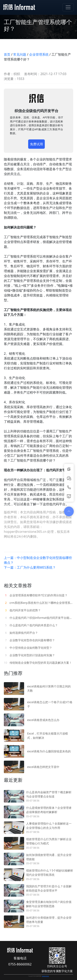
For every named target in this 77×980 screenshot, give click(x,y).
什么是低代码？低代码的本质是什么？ (31, 625)
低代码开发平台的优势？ (22, 610)
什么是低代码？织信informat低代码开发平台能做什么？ (38, 618)
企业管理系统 (39, 54)
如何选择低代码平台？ (21, 633)
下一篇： (30, 567)
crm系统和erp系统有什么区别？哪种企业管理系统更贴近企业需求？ (38, 603)
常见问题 (20, 54)
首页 (7, 54)
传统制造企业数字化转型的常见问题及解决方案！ (38, 663)
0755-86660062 (20, 964)
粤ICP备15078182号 (46, 976)
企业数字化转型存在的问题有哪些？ (29, 640)
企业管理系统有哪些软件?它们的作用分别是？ (36, 595)
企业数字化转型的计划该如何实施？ (29, 655)
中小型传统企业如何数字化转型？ (28, 648)
